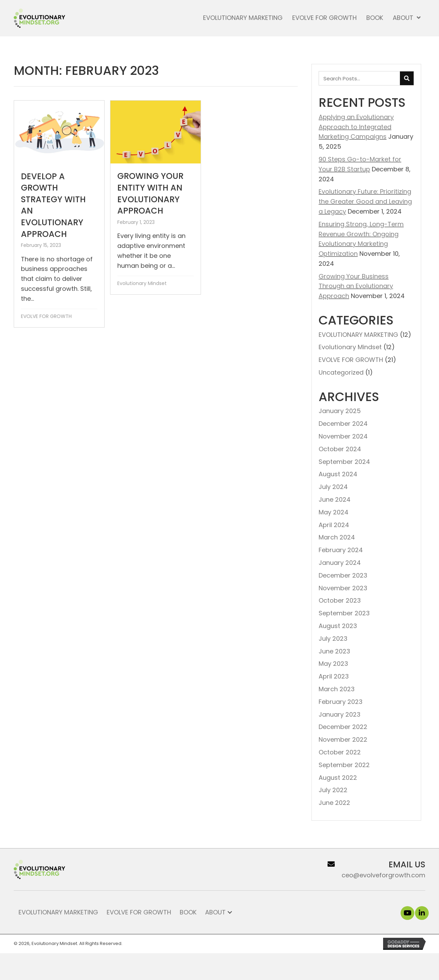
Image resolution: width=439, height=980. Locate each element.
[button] (407, 913)
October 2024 (340, 449)
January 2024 (340, 563)
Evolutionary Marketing (58, 912)
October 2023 (340, 600)
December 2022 (343, 727)
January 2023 (340, 714)
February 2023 (341, 702)
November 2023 (343, 588)
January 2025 (340, 411)
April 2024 (334, 525)
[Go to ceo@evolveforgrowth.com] (361, 869)
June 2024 (335, 499)
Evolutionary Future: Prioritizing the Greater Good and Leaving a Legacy (365, 201)
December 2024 (343, 424)
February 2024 (341, 550)
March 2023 (337, 689)
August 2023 (338, 626)
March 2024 (337, 537)
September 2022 (344, 765)
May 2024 (334, 512)
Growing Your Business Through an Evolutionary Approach (356, 286)
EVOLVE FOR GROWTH (46, 316)
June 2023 (334, 651)
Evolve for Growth (139, 912)
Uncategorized (341, 372)
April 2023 (334, 676)
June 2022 (334, 803)
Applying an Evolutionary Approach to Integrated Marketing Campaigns (356, 127)
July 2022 (333, 790)
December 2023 (343, 575)
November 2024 (343, 436)
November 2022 (343, 739)
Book (188, 912)
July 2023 (333, 639)
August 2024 (338, 474)
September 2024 (344, 462)
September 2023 (344, 613)
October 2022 (340, 752)
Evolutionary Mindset (142, 283)
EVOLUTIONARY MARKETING (358, 335)
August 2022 (338, 778)
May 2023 (333, 664)
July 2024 (333, 487)
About (215, 912)
